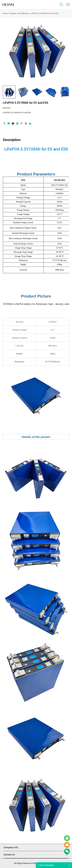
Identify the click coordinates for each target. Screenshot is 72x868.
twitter (13, 123)
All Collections (23, 13)
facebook (4, 123)
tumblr (26, 123)
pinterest (22, 123)
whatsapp (17, 123)
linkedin (30, 123)
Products (13, 13)
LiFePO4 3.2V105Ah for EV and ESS (45, 13)
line (9, 123)
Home (5, 13)
